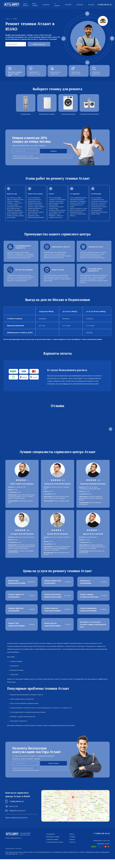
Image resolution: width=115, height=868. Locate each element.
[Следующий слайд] (111, 431)
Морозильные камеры (53, 845)
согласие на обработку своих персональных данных (26, 158)
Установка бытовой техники (55, 851)
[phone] (25, 151)
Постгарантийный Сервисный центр (12, 4)
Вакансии (80, 5)
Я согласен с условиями (57, 157)
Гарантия (46, 5)
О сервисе (57, 4)
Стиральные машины (52, 848)
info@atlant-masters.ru (17, 819)
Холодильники (50, 843)
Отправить (53, 151)
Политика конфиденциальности (13, 847)
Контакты (68, 5)
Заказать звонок (54, 772)
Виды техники (35, 4)
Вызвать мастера (39, 44)
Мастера (91, 5)
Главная (72, 843)
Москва (25, 5)
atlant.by (21, 863)
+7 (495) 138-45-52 (104, 5)
